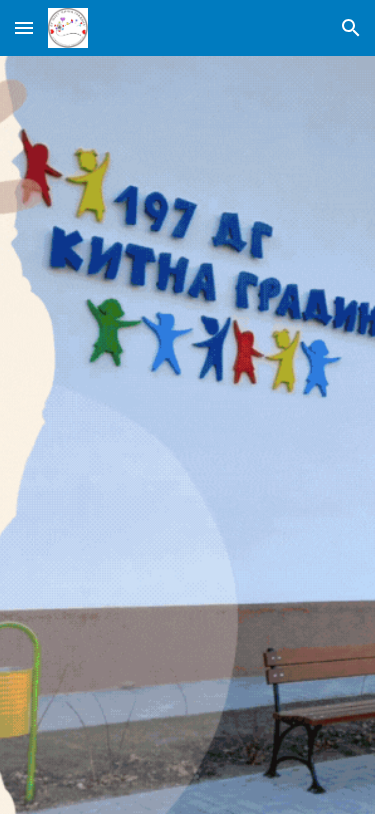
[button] (24, 27)
